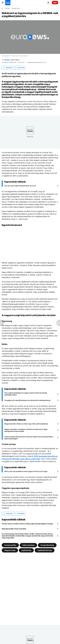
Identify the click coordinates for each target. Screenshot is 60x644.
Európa (8, 8)
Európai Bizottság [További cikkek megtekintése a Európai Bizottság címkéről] (47, 545)
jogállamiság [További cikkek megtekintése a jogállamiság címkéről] (26, 550)
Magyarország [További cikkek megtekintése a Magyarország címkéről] (10, 550)
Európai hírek (16, 8)
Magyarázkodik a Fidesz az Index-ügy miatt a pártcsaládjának (26, 424)
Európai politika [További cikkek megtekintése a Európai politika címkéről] (10, 545)
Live (55, 3)
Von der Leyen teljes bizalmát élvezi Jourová (20, 186)
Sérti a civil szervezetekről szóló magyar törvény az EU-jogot (26, 471)
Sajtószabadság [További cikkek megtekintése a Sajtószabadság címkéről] (28, 545)
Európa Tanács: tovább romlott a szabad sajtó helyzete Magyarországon (27, 524)
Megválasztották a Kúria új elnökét (14, 529)
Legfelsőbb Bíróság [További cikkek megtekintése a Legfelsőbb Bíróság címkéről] (45, 550)
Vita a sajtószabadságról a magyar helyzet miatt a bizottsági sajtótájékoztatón (26, 394)
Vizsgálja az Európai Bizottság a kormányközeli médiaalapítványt (27, 400)
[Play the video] (30, 37)
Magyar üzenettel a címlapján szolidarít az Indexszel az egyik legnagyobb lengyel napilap (26, 430)
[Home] (2, 8)
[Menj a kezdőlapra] (8, 3)
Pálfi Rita (7, 60)
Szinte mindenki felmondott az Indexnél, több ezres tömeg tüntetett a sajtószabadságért (29, 438)
